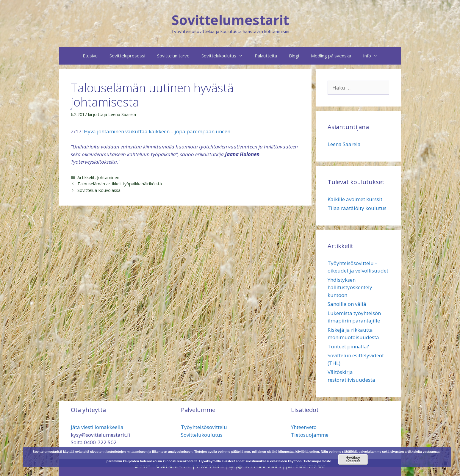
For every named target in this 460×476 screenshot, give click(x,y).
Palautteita (266, 56)
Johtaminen (108, 177)
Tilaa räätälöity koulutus (357, 208)
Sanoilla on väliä (347, 304)
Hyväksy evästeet (353, 459)
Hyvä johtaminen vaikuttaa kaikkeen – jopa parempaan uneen (157, 131)
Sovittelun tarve (173, 56)
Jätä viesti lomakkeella (97, 427)
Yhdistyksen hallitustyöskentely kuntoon (350, 287)
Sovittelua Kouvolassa (99, 190)
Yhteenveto (304, 427)
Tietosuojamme (310, 435)
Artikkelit (86, 177)
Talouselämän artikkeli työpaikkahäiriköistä (120, 184)
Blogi (294, 56)
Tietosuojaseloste (317, 461)
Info (373, 56)
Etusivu (90, 56)
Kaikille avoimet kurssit (355, 199)
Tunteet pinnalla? (348, 346)
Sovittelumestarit (230, 20)
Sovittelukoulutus (225, 56)
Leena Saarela (344, 144)
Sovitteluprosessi (127, 56)
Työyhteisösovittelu (204, 427)
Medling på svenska (331, 56)
